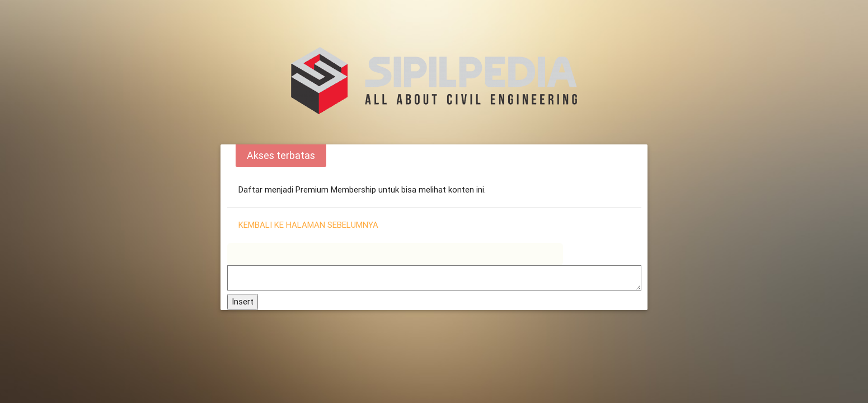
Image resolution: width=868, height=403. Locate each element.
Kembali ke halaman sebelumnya (308, 225)
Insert (243, 301)
